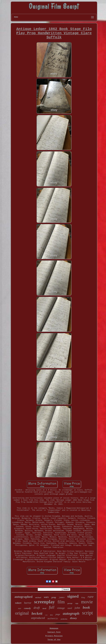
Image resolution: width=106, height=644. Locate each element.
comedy (27, 608)
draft (37, 608)
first (51, 615)
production (64, 619)
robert (18, 603)
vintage (61, 608)
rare (91, 597)
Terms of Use (54, 640)
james (62, 598)
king (83, 597)
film (61, 602)
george (70, 603)
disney (73, 618)
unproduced (38, 618)
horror (28, 603)
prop (54, 597)
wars (46, 597)
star (20, 608)
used (70, 608)
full (52, 607)
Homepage (54, 628)
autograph (71, 613)
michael (38, 597)
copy (77, 603)
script (88, 613)
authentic (53, 619)
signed (73, 596)
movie (87, 602)
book (86, 607)
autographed (24, 597)
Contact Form (54, 632)
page (58, 614)
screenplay (44, 602)
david (44, 608)
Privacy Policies (54, 636)
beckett (37, 613)
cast (46, 615)
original (22, 613)
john (77, 608)
